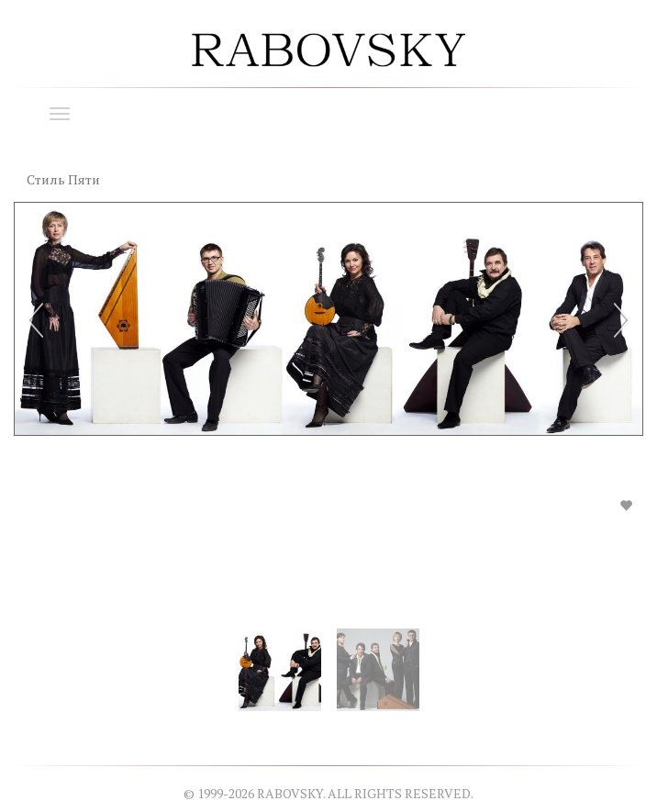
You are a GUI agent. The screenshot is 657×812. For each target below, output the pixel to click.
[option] (328, 373)
